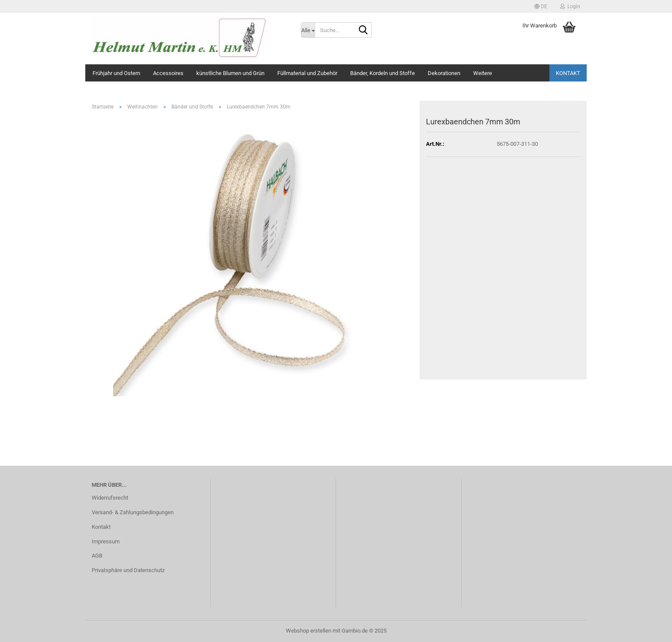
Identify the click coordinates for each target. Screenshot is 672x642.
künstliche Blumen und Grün (230, 73)
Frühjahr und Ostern (116, 73)
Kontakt (568, 73)
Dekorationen (444, 73)
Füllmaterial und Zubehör (307, 73)
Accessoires (168, 73)
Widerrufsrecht (110, 498)
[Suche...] (308, 30)
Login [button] (570, 6)
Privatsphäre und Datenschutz (128, 570)
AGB (97, 556)
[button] (541, 6)
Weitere (483, 73)
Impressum (106, 541)
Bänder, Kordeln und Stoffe (382, 73)
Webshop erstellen (309, 631)
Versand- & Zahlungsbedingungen (133, 512)
